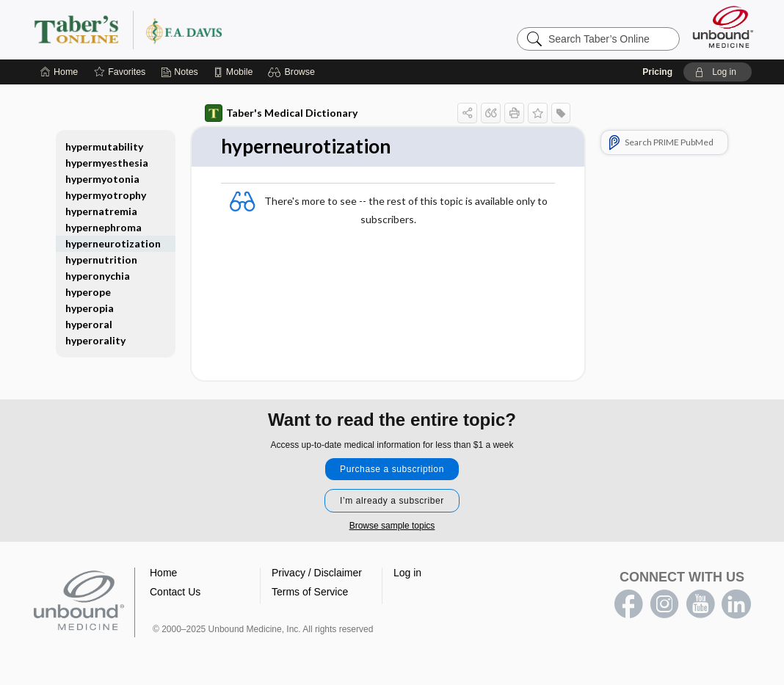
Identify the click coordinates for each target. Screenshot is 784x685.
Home (163, 573)
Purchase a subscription (392, 469)
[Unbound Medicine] (723, 27)
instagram (664, 604)
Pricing (657, 72)
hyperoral (89, 324)
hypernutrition (101, 260)
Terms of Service (310, 592)
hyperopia (90, 308)
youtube (700, 604)
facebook (628, 604)
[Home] (59, 72)
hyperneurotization (113, 243)
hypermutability (104, 146)
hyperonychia (98, 276)
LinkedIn (736, 604)
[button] (293, 72)
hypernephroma (104, 227)
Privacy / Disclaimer (317, 573)
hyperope (88, 292)
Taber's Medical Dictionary (281, 113)
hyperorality (95, 340)
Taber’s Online (216, 29)
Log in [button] (407, 573)
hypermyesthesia (107, 163)
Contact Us (175, 592)
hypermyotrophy (106, 195)
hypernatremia (101, 211)
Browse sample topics (392, 526)
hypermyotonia (102, 179)
